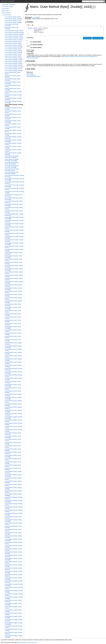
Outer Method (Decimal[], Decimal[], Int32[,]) (12, 170)
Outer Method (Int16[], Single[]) (13, 45)
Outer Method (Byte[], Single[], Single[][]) (13, 154)
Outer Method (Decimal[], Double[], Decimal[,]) (14, 176)
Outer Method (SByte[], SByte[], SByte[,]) (13, 549)
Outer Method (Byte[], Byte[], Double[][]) (13, 83)
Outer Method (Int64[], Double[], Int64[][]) (14, 430)
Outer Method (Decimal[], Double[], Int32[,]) (14, 189)
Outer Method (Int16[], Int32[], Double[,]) (13, 324)
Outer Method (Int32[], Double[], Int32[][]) (14, 379)
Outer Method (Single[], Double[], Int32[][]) (14, 591)
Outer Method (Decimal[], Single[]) (14, 32)
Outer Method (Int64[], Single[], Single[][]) (13, 495)
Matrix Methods (6, 13)
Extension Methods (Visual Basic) (73, 56)
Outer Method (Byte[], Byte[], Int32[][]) (13, 89)
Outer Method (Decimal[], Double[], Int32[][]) (14, 192)
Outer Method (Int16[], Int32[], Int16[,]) (13, 331)
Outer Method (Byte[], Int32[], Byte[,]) (13, 112)
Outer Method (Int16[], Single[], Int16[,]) (13, 350)
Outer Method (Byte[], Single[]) (13, 22)
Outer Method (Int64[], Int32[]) (13, 54)
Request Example (98, 38)
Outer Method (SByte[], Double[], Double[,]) (14, 498)
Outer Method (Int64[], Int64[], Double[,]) (13, 453)
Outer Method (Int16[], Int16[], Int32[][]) (13, 321)
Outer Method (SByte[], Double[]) (14, 60)
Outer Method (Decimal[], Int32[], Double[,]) (14, 202)
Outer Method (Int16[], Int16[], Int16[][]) (13, 314)
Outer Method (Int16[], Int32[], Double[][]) (13, 327)
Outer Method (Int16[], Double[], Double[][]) (14, 289)
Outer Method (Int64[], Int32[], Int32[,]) (13, 440)
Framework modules (8, 7)
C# (29, 25)
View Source (87, 38)
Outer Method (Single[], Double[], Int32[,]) (14, 588)
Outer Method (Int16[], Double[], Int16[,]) (14, 292)
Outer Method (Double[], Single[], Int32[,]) (14, 273)
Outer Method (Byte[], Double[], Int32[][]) (13, 108)
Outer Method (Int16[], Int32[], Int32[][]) (13, 340)
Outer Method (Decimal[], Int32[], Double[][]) (14, 205)
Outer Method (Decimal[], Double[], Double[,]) (14, 182)
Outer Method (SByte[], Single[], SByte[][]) (14, 572)
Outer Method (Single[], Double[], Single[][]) (14, 598)
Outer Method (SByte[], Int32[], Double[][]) (13, 520)
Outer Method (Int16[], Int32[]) (13, 43)
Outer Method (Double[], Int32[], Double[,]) (14, 253)
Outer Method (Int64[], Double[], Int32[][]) (14, 424)
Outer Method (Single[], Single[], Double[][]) (14, 623)
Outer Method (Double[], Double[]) (14, 34)
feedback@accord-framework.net (28, 642)
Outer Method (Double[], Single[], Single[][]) (14, 282)
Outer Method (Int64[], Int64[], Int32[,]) (13, 459)
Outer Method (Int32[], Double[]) (14, 47)
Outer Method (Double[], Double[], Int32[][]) (14, 250)
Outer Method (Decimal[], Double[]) (12, 28)
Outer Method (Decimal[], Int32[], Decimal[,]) (14, 195)
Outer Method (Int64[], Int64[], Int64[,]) (13, 466)
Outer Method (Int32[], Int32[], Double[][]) (13, 385)
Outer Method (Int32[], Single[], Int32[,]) (13, 401)
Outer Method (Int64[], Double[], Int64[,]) (14, 427)
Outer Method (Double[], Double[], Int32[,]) (14, 247)
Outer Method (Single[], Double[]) (14, 67)
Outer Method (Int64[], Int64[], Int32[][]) (13, 463)
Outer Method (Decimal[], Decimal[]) (12, 25)
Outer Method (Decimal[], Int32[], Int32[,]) (14, 208)
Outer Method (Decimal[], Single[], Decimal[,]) (14, 215)
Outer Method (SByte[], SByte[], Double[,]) (13, 537)
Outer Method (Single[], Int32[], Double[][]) (13, 604)
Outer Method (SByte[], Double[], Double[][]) (14, 501)
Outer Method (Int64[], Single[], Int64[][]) (13, 488)
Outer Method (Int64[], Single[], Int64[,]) (13, 485)
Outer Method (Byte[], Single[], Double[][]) (13, 141)
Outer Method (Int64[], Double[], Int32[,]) (14, 421)
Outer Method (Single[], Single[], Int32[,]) (14, 627)
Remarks (30, 61)
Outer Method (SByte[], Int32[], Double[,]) (13, 517)
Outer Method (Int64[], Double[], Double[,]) (14, 414)
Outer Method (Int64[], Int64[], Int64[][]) (13, 469)
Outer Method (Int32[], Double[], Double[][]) (14, 372)
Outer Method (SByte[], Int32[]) (13, 61)
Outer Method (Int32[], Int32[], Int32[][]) (13, 392)
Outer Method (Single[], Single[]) (14, 71)
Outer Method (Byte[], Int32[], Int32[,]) (13, 125)
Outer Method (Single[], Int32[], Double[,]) (13, 601)
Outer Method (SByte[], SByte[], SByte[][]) (13, 553)
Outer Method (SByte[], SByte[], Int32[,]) (13, 543)
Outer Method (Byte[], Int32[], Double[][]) (13, 121)
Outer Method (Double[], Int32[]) (14, 36)
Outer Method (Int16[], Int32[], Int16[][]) (13, 334)
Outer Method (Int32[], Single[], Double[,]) (13, 395)
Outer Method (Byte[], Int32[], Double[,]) (13, 118)
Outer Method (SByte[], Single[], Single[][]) (14, 578)
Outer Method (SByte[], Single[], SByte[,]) (14, 569)
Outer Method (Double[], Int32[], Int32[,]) (14, 260)
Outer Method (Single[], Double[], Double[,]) (14, 582)
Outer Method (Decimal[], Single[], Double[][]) (14, 224)
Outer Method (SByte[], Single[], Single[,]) (14, 575)
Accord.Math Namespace (34, 76)
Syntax (29, 22)
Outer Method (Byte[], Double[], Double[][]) (13, 102)
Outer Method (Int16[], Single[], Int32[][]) (13, 360)
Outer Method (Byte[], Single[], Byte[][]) (13, 134)
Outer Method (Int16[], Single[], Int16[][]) (13, 353)
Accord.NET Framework (9, 4)
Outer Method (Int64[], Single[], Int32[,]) (13, 479)
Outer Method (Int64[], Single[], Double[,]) (13, 472)
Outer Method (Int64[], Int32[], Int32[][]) (13, 443)
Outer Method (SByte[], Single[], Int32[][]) (14, 566)
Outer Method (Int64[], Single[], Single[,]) (13, 491)
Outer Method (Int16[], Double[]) (14, 40)
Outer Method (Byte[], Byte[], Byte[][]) (13, 76)
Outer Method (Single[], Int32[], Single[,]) (13, 614)
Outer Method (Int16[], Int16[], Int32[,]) (13, 318)
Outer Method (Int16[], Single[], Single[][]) (13, 366)
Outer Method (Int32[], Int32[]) (13, 49)
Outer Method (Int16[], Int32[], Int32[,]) (13, 337)
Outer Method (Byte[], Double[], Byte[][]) (13, 96)
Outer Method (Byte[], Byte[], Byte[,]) (13, 73)
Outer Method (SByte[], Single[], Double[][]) (14, 559)
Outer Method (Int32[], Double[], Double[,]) (14, 369)
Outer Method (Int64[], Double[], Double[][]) (14, 417)
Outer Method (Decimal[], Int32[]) (14, 31)
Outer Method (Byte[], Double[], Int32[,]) (14, 105)
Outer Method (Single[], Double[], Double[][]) (14, 585)
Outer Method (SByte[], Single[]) (14, 65)
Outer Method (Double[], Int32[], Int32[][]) (14, 263)
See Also (30, 69)
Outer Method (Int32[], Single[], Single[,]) (13, 408)
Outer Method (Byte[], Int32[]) (13, 21)
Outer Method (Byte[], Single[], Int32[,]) (13, 144)
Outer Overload (31, 75)
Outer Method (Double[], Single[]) (14, 38)
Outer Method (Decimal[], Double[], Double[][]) (14, 186)
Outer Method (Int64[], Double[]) (14, 52)
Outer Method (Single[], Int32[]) (13, 69)
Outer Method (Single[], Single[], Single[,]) (14, 633)
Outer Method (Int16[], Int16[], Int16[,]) (13, 311)
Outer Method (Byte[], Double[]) (13, 19)
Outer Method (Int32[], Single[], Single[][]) (13, 411)
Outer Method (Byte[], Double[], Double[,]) (13, 99)
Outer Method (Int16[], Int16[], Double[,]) (13, 305)
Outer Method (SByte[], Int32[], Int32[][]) (13, 527)
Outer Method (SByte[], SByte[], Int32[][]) (13, 546)
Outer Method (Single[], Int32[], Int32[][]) (13, 611)
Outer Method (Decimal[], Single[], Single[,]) (14, 234)
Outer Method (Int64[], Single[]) (13, 58)
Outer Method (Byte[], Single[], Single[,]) (13, 150)
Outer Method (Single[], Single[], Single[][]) (14, 636)
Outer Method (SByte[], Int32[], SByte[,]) (13, 530)
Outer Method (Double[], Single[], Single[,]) (14, 279)
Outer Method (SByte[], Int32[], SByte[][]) (13, 533)
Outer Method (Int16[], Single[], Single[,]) (13, 363)
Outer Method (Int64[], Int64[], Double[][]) (13, 456)
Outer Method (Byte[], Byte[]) (13, 17)
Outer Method (7, 15)
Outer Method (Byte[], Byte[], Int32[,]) (13, 86)
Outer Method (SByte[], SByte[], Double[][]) (13, 540)
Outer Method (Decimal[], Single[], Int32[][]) (14, 231)
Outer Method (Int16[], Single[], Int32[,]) (13, 356)
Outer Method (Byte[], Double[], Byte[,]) (13, 92)
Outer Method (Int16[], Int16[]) (13, 41)
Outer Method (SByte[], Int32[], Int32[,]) (13, 524)
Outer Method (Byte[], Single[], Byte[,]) (13, 131)
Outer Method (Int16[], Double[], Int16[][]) (14, 295)
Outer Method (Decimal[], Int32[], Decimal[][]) (14, 199)
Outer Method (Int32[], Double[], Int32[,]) (14, 376)
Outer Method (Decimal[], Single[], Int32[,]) (14, 228)
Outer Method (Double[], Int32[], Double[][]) (14, 257)
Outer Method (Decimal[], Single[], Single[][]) (14, 237)
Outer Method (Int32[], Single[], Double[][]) (13, 398)
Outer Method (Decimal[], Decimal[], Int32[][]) (12, 173)
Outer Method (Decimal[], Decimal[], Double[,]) (12, 163)
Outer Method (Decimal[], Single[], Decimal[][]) (14, 218)
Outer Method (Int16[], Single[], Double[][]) (13, 347)
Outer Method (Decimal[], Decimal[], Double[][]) (12, 166)
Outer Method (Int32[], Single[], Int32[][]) (13, 405)
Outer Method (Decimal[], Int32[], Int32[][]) (14, 211)
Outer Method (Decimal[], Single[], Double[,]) (14, 221)
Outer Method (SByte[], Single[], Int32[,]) (14, 562)
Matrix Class (5, 11)
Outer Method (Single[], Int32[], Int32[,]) (13, 607)
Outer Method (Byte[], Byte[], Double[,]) (13, 79)
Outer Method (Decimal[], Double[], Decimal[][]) (14, 179)
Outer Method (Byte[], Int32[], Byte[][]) (13, 115)
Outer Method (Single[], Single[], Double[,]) (14, 620)
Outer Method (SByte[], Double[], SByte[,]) (14, 511)
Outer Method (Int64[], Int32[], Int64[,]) (13, 446)
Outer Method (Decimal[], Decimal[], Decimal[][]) (12, 160)
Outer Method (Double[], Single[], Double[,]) (14, 266)
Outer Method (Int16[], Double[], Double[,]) (14, 285)
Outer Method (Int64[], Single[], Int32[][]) (13, 482)
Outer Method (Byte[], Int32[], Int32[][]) (13, 128)
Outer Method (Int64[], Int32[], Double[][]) (13, 437)
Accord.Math (5, 9)
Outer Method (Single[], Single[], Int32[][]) (14, 630)
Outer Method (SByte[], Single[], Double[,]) (14, 556)
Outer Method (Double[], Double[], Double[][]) (14, 244)
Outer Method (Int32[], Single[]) (13, 51)
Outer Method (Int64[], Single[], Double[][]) (13, 475)
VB (32, 25)
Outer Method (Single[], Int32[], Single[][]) (13, 617)
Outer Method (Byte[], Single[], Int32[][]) (13, 147)
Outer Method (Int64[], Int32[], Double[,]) (13, 434)
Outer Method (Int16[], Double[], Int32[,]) (14, 298)
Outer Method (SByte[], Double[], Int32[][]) (14, 508)
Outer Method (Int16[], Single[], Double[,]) (13, 343)
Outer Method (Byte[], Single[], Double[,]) (13, 137)
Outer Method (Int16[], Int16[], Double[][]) (13, 308)
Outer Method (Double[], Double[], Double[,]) (14, 240)
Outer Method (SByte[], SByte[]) (14, 63)
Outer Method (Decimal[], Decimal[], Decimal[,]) (12, 157)
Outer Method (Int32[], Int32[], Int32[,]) (13, 388)
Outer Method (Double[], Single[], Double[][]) (14, 269)
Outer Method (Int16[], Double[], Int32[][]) (14, 302)
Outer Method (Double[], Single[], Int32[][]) (14, 276)
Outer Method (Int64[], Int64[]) (13, 56)
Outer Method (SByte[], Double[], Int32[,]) (14, 504)
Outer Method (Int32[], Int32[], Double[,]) (13, 382)
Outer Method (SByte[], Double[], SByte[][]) (14, 514)
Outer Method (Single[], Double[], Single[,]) (14, 594)
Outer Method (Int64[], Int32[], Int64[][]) (13, 450)
